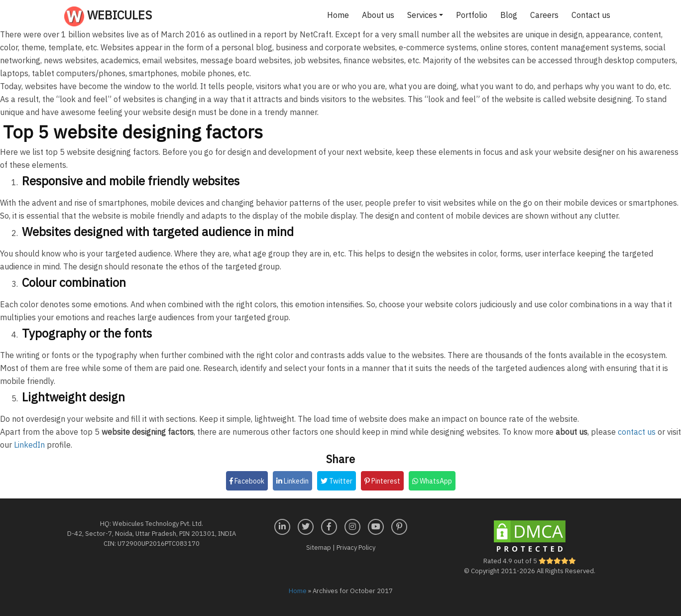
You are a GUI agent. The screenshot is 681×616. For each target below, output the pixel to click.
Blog (509, 15)
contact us (637, 432)
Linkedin (292, 481)
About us (378, 15)
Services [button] (422, 15)
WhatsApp (432, 481)
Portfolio (472, 15)
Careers (544, 15)
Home (338, 15)
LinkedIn (29, 445)
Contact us (591, 15)
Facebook (247, 481)
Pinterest (382, 481)
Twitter (337, 481)
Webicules (108, 16)
